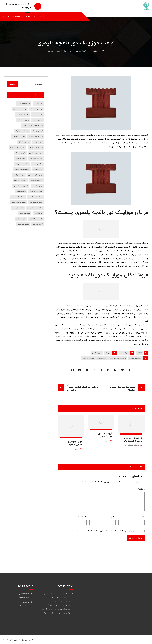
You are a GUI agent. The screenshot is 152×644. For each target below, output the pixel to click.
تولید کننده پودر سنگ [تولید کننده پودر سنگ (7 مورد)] (36, 136)
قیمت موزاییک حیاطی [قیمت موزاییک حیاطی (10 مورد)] (19, 202)
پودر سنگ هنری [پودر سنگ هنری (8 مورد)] (21, 219)
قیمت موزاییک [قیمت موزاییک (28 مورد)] (21, 191)
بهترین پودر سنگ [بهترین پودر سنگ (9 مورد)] (23, 120)
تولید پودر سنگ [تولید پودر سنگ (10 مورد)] (37, 131)
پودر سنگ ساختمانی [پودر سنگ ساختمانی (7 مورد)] (36, 219)
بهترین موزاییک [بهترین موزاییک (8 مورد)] (38, 120)
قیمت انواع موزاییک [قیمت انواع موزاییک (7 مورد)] (36, 191)
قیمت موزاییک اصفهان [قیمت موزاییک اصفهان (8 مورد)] (35, 197)
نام (143, 516)
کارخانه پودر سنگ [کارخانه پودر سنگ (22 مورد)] (23, 224)
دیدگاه (141, 489)
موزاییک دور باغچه (88, 358)
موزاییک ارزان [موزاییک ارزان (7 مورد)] (38, 213)
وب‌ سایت (83, 516)
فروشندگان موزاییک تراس (118, 358)
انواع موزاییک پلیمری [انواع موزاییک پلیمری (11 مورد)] (20, 109)
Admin (140, 353)
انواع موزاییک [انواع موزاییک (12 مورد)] (38, 104)
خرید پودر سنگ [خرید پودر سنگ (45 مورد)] (20, 153)
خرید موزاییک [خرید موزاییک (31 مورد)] (38, 142)
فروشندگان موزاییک (135, 358)
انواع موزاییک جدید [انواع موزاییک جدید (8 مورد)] (24, 104)
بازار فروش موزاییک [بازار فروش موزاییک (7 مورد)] (23, 115)
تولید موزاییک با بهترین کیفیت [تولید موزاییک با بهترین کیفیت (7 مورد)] (33, 125)
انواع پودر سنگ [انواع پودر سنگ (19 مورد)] (38, 115)
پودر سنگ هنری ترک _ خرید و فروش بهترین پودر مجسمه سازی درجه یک (56, 611)
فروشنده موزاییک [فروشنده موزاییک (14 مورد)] (19, 175)
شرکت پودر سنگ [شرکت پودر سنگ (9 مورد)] (37, 164)
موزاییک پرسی (129, 445)
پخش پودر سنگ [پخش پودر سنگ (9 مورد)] (25, 213)
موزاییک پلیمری (97, 353)
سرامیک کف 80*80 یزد (98, 262)
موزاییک (108, 353)
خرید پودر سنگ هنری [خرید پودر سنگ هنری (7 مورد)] (36, 158)
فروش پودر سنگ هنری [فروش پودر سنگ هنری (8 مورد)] (21, 186)
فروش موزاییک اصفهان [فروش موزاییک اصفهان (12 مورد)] (22, 169)
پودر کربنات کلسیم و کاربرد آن (59, 605)
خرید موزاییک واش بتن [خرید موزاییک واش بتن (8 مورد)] (18, 147)
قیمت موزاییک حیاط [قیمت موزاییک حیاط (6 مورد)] (36, 202)
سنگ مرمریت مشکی (134, 143)
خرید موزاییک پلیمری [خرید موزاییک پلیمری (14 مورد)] (36, 153)
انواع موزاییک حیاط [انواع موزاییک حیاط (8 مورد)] (36, 109)
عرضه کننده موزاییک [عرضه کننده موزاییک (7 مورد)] (22, 164)
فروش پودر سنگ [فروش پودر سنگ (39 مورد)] (37, 186)
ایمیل (113, 516)
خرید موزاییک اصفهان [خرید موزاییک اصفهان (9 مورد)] (36, 147)
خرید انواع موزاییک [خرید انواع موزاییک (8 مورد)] (19, 136)
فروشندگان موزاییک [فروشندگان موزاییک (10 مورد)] (20, 180)
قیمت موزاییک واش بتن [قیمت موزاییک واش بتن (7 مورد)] (35, 208)
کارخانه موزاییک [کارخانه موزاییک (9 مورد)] (38, 224)
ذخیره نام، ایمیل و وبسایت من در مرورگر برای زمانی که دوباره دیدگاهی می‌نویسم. (109, 531)
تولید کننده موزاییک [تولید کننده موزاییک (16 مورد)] (22, 131)
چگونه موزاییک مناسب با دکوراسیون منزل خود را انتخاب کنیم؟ (57, 596)
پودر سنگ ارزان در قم (62, 601)
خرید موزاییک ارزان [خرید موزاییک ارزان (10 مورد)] (24, 142)
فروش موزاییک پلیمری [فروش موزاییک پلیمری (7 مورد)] (35, 175)
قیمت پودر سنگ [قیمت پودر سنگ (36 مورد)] (18, 208)
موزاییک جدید (102, 358)
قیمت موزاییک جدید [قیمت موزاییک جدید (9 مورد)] (18, 197)
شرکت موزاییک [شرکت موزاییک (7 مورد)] (20, 158)
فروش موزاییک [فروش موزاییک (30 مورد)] (38, 169)
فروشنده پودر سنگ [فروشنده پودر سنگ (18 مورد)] (37, 180)
